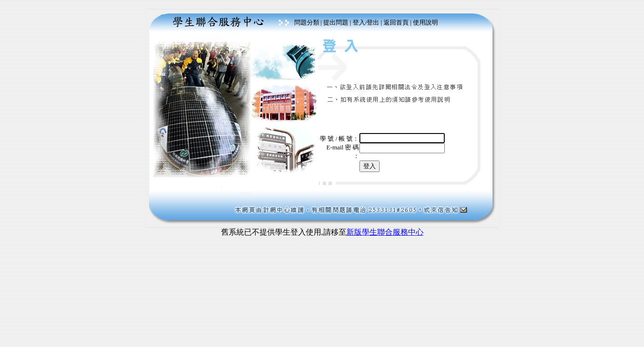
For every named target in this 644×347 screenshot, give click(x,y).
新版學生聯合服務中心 (385, 232)
